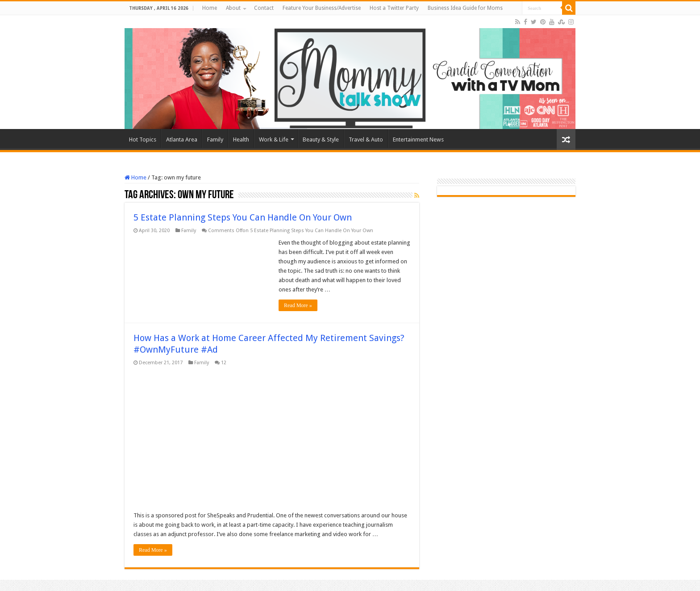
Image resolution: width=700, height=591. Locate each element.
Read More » (298, 305)
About (233, 8)
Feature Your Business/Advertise (322, 8)
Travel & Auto (366, 139)
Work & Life (274, 139)
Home (210, 8)
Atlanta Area (182, 139)
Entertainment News (418, 139)
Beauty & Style (321, 139)
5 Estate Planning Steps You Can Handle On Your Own (243, 217)
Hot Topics (143, 139)
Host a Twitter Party (394, 8)
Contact (264, 8)
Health (241, 139)
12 (224, 363)
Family (215, 139)
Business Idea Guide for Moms (465, 8)
